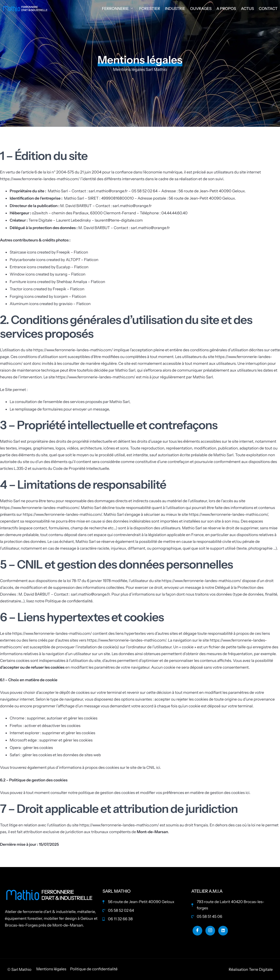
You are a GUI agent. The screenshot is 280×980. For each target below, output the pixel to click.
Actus (248, 8)
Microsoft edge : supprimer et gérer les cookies (51, 740)
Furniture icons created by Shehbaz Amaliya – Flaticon (57, 282)
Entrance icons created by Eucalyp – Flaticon (49, 267)
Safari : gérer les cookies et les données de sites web (55, 755)
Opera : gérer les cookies (31, 748)
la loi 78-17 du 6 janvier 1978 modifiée (95, 581)
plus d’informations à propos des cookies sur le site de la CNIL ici (104, 767)
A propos (226, 8)
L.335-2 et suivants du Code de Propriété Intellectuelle (61, 468)
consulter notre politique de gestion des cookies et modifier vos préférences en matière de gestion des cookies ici (150, 793)
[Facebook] (197, 931)
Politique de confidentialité (69, 601)
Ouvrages (201, 8)
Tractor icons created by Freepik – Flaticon (47, 289)
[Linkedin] (223, 931)
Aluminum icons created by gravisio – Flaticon (50, 304)
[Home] (25, 8)
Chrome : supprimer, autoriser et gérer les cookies (54, 718)
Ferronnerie (117, 8)
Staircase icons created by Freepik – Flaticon (49, 252)
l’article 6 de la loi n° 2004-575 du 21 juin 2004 (61, 172)
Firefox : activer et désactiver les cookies (45, 726)
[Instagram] (210, 931)
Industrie (175, 8)
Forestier (150, 8)
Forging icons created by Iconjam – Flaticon (48, 296)
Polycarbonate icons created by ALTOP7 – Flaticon (54, 260)
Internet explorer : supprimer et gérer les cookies (52, 733)
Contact (268, 8)
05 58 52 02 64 (144, 191)
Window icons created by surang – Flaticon (48, 274)
